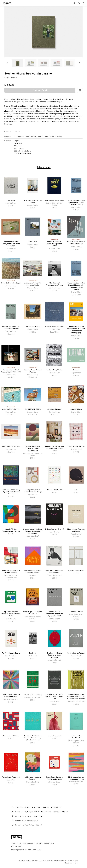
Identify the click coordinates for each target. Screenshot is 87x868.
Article (27, 808)
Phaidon (17, 132)
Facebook (21, 821)
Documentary (57, 136)
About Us (19, 808)
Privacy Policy (38, 816)
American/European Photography (38, 136)
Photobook (46, 812)
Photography (19, 136)
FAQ (29, 816)
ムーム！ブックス (31, 812)
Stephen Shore (11, 77)
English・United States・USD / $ (29, 825)
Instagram (33, 821)
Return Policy (21, 816)
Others (65, 812)
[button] (80, 63)
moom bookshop (7, 3)
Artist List (45, 808)
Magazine (57, 812)
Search (74, 3)
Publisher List (56, 808)
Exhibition (36, 808)
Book (18, 812)
